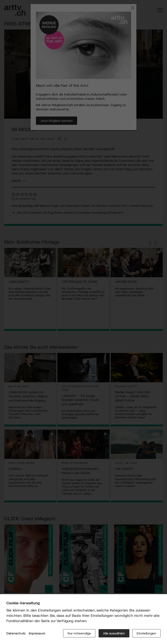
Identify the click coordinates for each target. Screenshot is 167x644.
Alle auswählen (114, 633)
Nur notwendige (79, 633)
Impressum (37, 633)
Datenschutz (16, 633)
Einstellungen (146, 633)
